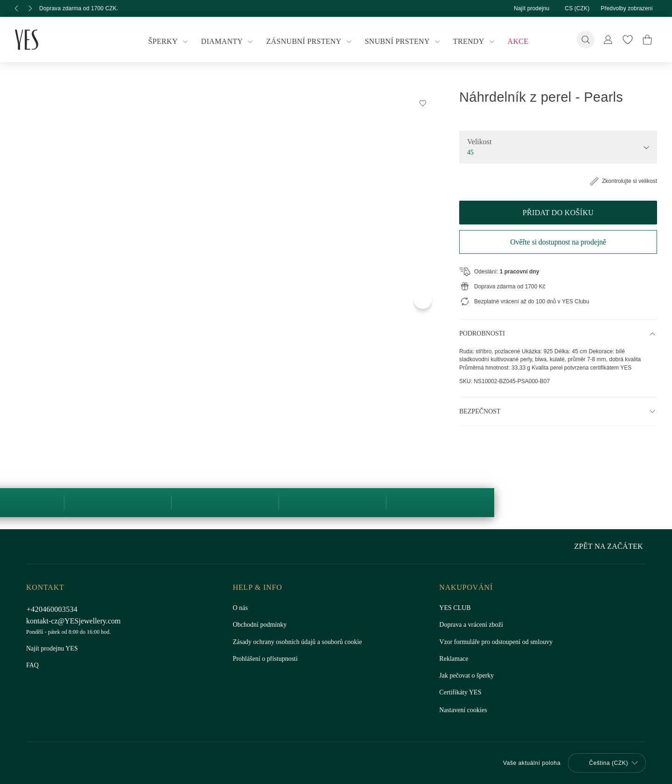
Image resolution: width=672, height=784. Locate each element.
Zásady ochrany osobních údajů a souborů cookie (303, 642)
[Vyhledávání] (586, 40)
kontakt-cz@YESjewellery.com (75, 621)
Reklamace (454, 659)
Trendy (471, 42)
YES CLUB (453, 608)
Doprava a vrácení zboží (473, 625)
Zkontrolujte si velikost (620, 181)
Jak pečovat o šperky (468, 676)
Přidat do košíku (558, 213)
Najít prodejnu (522, 8)
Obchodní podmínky (262, 625)
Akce (512, 41)
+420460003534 (55, 609)
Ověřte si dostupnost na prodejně (558, 242)
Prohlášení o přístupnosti (267, 659)
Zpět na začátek (611, 546)
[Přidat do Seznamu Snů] (423, 103)
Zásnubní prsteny (310, 42)
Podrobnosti (483, 334)
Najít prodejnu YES (52, 649)
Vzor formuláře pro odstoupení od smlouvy (500, 642)
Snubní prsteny (402, 42)
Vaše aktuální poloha (527, 763)
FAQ (32, 665)
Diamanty (231, 42)
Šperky (174, 42)
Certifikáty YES (459, 693)
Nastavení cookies (465, 710)
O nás (241, 608)
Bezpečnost (479, 420)
